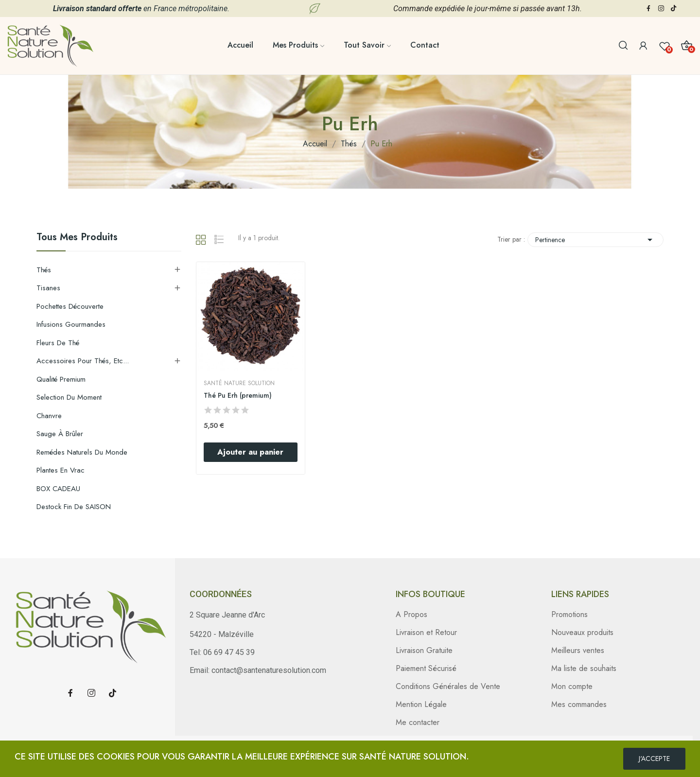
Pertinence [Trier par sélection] (595, 240)
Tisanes (48, 288)
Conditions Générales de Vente (448, 686)
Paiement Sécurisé (426, 668)
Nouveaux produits (582, 632)
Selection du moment (69, 397)
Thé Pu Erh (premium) (238, 396)
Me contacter (418, 722)
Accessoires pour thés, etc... (83, 361)
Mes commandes (579, 704)
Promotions (569, 614)
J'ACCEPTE (654, 759)
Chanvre (49, 416)
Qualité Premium (61, 379)
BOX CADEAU (58, 489)
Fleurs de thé (58, 343)
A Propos (411, 614)
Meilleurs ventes (578, 650)
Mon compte (572, 686)
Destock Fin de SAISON (74, 507)
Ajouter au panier (250, 452)
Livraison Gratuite (424, 650)
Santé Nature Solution (239, 383)
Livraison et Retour (426, 632)
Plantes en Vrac (61, 470)
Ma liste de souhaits (584, 668)
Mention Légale (421, 704)
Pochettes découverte (70, 306)
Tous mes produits (77, 238)
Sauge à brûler (60, 434)
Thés (44, 270)
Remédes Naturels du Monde (82, 452)
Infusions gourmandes (71, 324)
